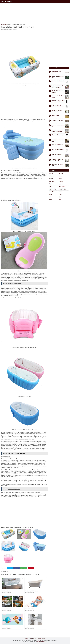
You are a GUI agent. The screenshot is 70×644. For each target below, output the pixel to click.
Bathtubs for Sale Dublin (7, 609)
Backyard (51, 173)
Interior (60, 192)
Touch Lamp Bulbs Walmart (58, 150)
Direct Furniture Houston (57, 145)
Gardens (51, 187)
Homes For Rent (52, 189)
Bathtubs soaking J (6, 591)
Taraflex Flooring (55, 115)
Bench (60, 176)
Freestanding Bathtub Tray (31, 627)
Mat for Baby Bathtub (29, 609)
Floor (50, 184)
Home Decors (62, 187)
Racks (50, 197)
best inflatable (6, 572)
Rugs (60, 197)
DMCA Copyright (38, 639)
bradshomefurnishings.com (7, 494)
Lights (60, 194)
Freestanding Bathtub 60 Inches (32, 591)
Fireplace (61, 181)
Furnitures (61, 184)
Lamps (50, 194)
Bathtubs (4, 30)
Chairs (60, 179)
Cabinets (51, 179)
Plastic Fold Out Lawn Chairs (58, 81)
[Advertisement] (35, 14)
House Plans (52, 192)
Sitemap (27, 639)
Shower (50, 200)
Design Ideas (52, 181)
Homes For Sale (62, 189)
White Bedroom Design (57, 154)
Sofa (60, 200)
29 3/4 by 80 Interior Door (58, 135)
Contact (43, 639)
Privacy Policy (32, 639)
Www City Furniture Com (57, 120)
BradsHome (7, 2)
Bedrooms (51, 176)
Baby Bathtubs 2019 (6, 627)
